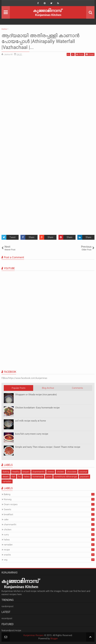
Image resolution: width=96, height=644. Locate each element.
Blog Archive (48, 388)
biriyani (26, 472)
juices (49, 477)
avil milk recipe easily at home (31, 421)
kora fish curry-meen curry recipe (32, 434)
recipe (7, 550)
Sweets (7, 509)
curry (6, 535)
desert (6, 477)
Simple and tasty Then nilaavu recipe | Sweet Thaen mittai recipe (48, 447)
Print (80, 54)
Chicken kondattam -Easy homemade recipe (37, 408)
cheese (51, 472)
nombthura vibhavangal (66, 477)
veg (6, 560)
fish (13, 477)
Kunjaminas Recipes (34, 635)
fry (19, 477)
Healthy (16, 472)
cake (6, 519)
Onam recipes (11, 504)
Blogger (54, 639)
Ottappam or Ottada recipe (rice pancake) (36, 395)
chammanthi (38, 472)
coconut (83, 472)
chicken (60, 472)
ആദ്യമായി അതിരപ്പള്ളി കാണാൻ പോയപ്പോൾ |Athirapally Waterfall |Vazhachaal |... (40, 41)
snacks (7, 555)
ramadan (7, 481)
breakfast (8, 514)
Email (90, 54)
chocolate (72, 472)
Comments (77, 388)
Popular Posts (19, 388)
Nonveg (8, 499)
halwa (27, 477)
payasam (84, 477)
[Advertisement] (27, 80)
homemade (38, 477)
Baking (6, 472)
